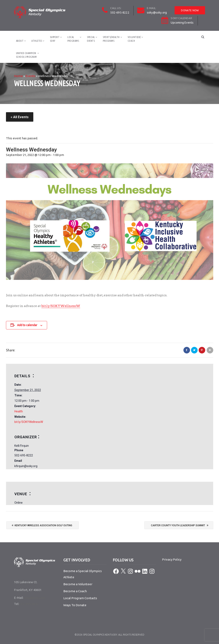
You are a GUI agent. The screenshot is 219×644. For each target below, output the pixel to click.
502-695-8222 (120, 13)
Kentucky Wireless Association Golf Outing (42, 525)
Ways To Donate (75, 605)
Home (18, 76)
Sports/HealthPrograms (111, 39)
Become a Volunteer (78, 584)
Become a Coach (75, 591)
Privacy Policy (172, 559)
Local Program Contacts (80, 598)
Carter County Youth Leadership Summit (180, 525)
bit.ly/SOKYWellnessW (61, 306)
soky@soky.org (157, 13)
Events (30, 76)
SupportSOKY (55, 39)
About (20, 41)
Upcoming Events (182, 23)
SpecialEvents (91, 39)
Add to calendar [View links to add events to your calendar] (27, 325)
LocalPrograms (73, 39)
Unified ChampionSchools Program (26, 55)
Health (19, 411)
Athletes (37, 41)
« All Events (20, 117)
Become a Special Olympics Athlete (83, 574)
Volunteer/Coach (134, 39)
